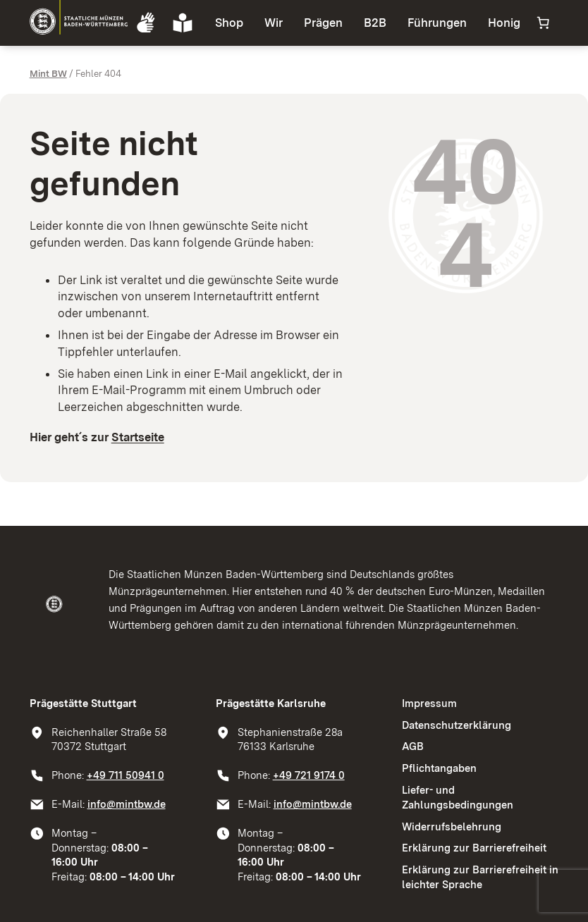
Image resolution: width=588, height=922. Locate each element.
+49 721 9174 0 (309, 775)
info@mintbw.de (127, 804)
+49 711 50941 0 (125, 775)
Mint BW (48, 73)
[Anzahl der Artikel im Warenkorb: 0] (543, 23)
